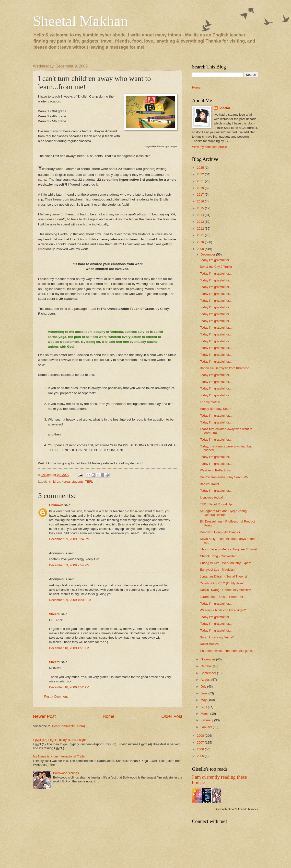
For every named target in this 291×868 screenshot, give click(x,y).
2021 (201, 181)
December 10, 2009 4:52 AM (69, 687)
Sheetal (55, 614)
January (207, 727)
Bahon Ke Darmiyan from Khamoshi (225, 368)
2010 (201, 242)
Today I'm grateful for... (216, 260)
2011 (201, 235)
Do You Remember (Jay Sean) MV (224, 477)
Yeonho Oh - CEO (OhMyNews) (222, 583)
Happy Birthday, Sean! (216, 409)
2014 (201, 215)
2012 (201, 228)
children (55, 482)
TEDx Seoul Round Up (216, 504)
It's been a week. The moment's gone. (227, 651)
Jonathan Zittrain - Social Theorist (223, 576)
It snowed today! (211, 497)
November (208, 659)
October (207, 666)
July (204, 686)
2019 (201, 188)
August (206, 680)
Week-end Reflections (215, 470)
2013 (201, 222)
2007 (201, 742)
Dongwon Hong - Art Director (220, 532)
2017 (201, 195)
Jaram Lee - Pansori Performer (222, 597)
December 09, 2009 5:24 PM (69, 539)
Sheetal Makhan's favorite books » (237, 809)
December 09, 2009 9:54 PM (69, 565)
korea (66, 482)
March (205, 714)
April (204, 707)
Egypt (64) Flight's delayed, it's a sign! (59, 740)
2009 (201, 249)
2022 (201, 174)
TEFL (89, 482)
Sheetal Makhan (81, 21)
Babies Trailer (210, 484)
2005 (201, 756)
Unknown (56, 505)
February (207, 720)
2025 (201, 168)
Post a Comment (56, 696)
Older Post (172, 716)
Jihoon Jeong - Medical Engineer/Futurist (229, 549)
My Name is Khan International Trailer (59, 756)
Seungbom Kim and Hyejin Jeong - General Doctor (224, 513)
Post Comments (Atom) (69, 726)
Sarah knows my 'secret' (217, 637)
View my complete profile (210, 147)
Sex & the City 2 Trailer (216, 267)
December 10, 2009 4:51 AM (69, 648)
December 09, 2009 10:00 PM (70, 600)
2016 (201, 201)
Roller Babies (209, 644)
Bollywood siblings (66, 773)
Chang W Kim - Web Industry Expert (225, 563)
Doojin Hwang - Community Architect (226, 590)
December (208, 254)
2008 (201, 736)
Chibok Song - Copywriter (218, 556)
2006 (201, 749)
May (204, 700)
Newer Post (44, 716)
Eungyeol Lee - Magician (217, 570)
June (205, 693)
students (77, 482)
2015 (201, 208)
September (209, 673)
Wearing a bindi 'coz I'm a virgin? (223, 610)
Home (108, 716)
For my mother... (211, 402)
